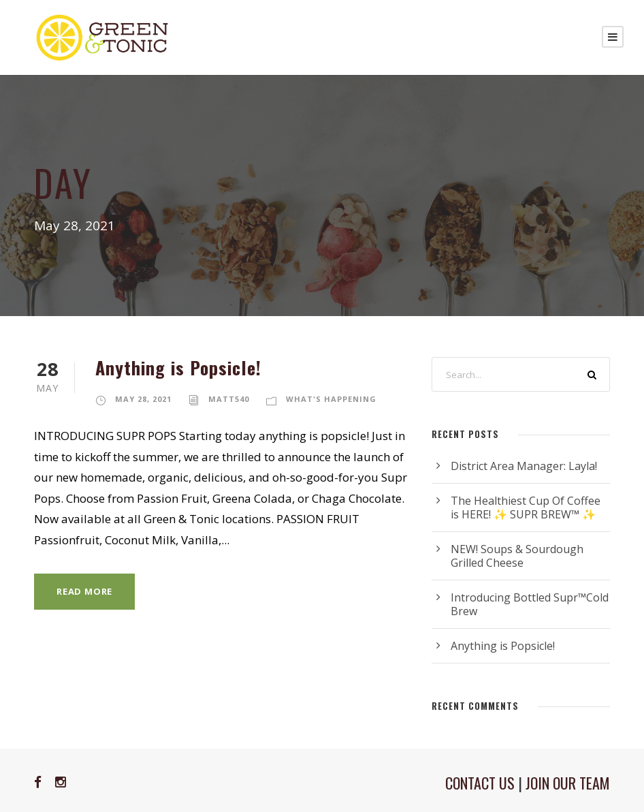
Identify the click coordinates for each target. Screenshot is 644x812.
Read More (84, 591)
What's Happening (331, 399)
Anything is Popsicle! (178, 368)
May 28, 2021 (143, 399)
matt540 (229, 399)
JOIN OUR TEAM (568, 783)
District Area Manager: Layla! (524, 466)
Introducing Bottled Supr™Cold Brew (530, 604)
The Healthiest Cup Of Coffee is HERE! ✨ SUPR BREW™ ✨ (526, 507)
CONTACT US (480, 783)
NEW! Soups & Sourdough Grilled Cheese (517, 556)
